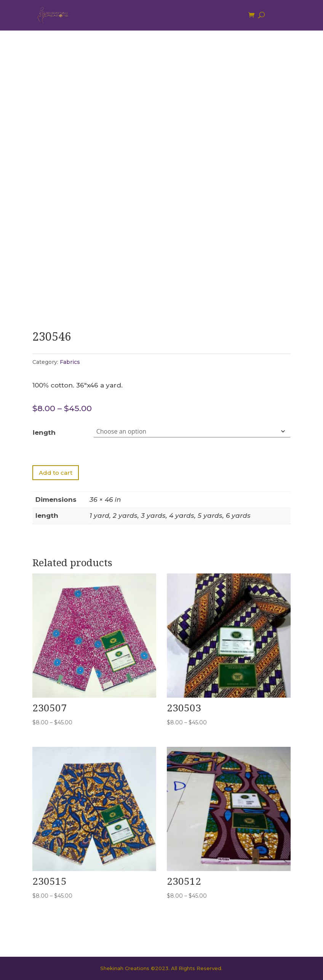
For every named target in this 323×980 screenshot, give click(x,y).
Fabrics (70, 362)
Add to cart (56, 473)
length (44, 432)
